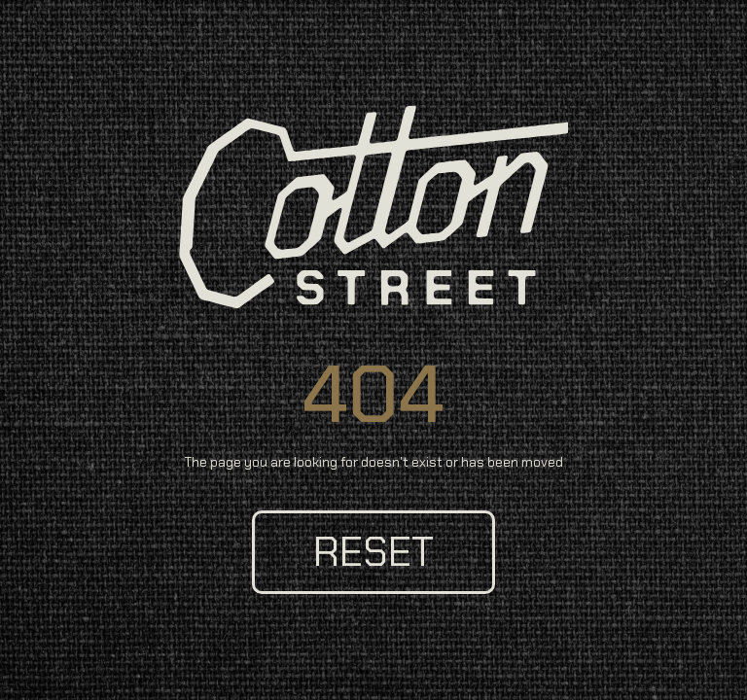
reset (373, 552)
